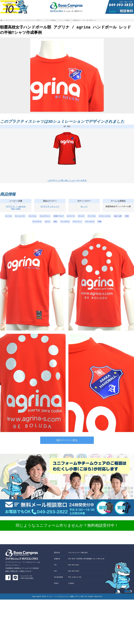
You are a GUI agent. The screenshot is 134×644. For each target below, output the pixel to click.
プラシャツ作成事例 (64, 21)
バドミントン (78, 224)
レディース (71, 218)
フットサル (92, 218)
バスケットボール (105, 218)
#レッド (84, 208)
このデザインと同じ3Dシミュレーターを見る (67, 181)
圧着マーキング (59, 218)
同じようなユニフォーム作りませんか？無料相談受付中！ (67, 528)
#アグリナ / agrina (16, 208)
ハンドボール (65, 224)
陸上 (56, 224)
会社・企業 (118, 218)
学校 (100, 224)
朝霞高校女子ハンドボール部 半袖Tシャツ (84, 21)
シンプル (9, 218)
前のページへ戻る (67, 442)
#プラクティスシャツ (50, 208)
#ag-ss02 (16, 211)
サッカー (82, 218)
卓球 (127, 218)
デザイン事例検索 (51, 21)
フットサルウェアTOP (8, 21)
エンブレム (33, 218)
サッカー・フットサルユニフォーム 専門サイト (30, 21)
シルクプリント (45, 218)
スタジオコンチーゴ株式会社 (78, 554)
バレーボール (90, 224)
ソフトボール (37, 224)
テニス (48, 224)
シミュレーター (21, 218)
